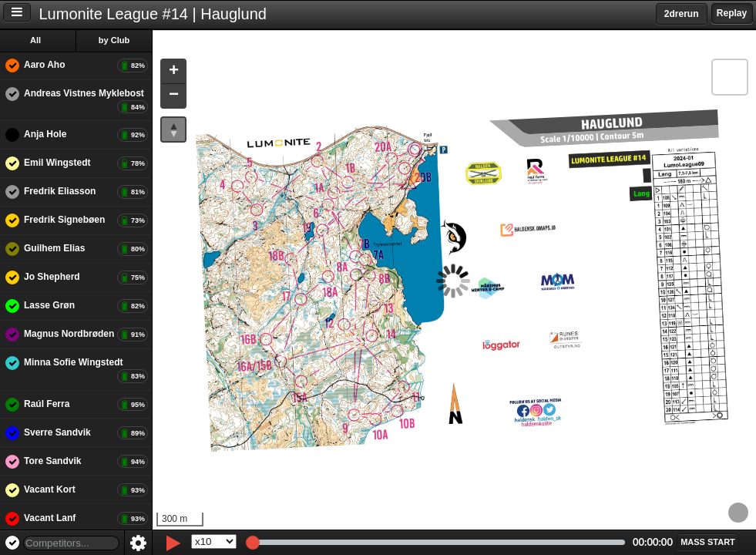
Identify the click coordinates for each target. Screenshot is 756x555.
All (38, 40)
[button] (176, 72)
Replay (732, 13)
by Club (116, 40)
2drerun (682, 14)
